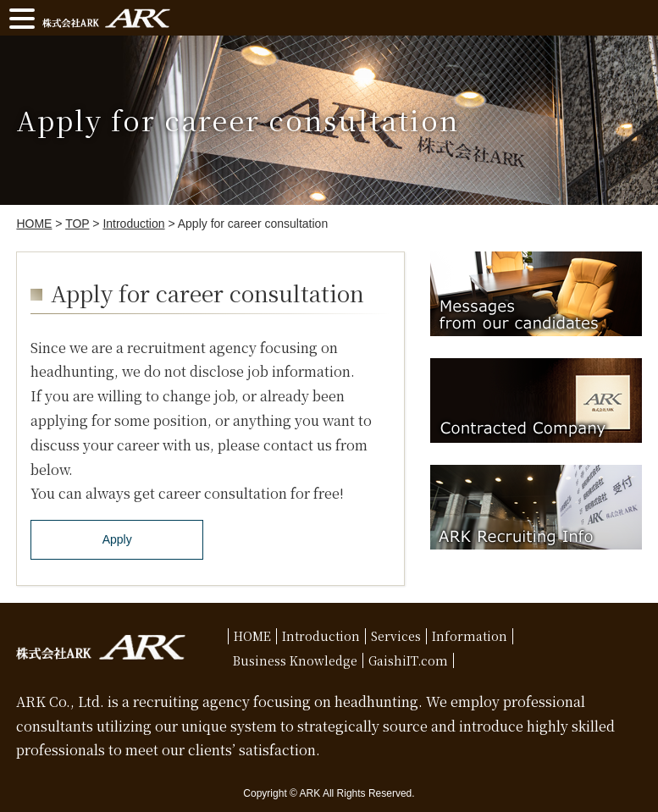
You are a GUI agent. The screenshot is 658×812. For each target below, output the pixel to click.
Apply (117, 539)
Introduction (321, 636)
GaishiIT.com (408, 660)
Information (470, 636)
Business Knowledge (295, 660)
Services (396, 636)
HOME (252, 636)
